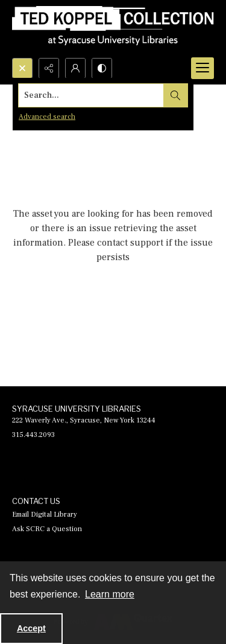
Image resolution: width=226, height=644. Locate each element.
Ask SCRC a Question (47, 529)
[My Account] (75, 68)
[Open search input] (22, 68)
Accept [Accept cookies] (31, 628)
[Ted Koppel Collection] (113, 29)
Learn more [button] (110, 594)
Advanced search (47, 117)
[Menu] (202, 68)
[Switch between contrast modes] (102, 68)
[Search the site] (91, 95)
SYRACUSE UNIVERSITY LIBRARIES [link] (77, 409)
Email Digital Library (45, 515)
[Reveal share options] (49, 68)
